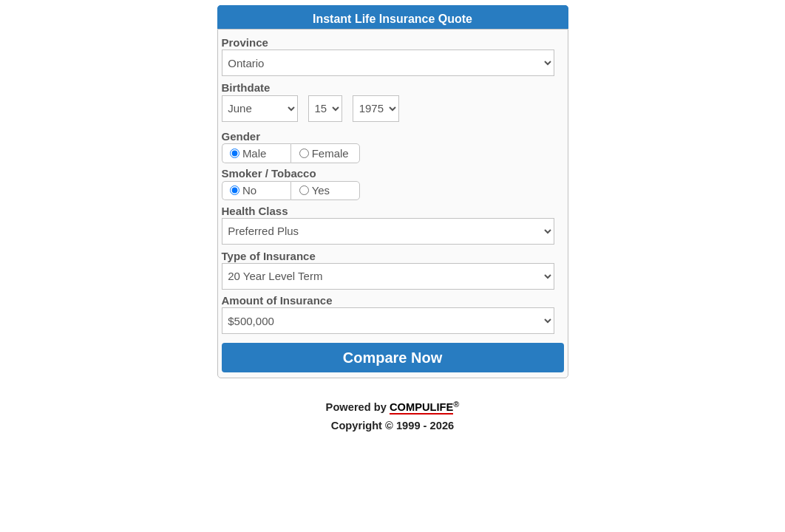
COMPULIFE (421, 407)
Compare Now (392, 358)
